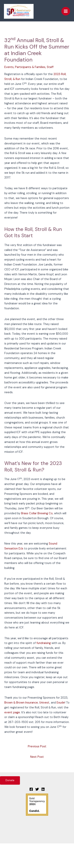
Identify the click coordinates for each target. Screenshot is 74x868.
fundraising (44, 643)
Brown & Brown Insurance (21, 703)
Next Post (37, 757)
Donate (10, 780)
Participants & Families (30, 67)
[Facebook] (31, 789)
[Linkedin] (43, 789)
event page (12, 712)
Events (9, 67)
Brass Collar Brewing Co (37, 513)
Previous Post (37, 746)
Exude (61, 703)
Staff (50, 67)
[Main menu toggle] (66, 11)
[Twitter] (37, 789)
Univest (44, 703)
